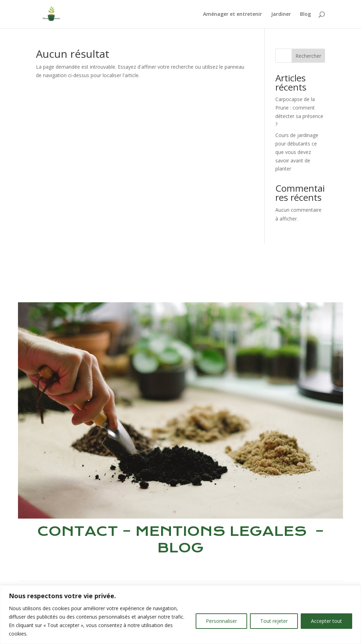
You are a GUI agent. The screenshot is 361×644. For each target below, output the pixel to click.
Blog (305, 14)
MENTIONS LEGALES (221, 531)
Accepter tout (326, 621)
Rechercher (308, 56)
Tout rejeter (274, 621)
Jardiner (281, 14)
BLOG (180, 548)
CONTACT (78, 531)
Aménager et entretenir (232, 14)
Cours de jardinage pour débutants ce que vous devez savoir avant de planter (297, 152)
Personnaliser (221, 621)
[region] (180, 615)
